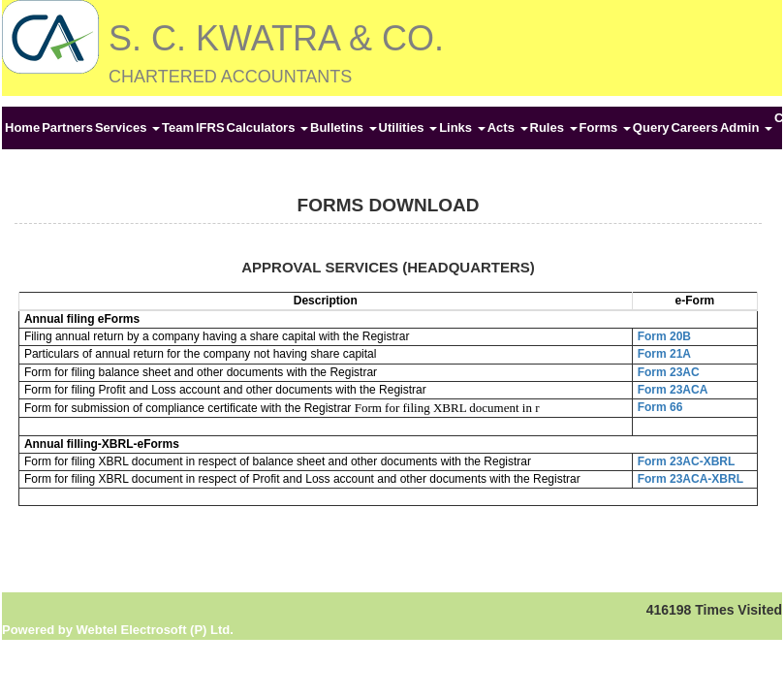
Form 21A (664, 354)
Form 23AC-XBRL (687, 461)
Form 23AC (669, 372)
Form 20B (664, 336)
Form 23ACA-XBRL (690, 479)
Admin (746, 127)
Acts (508, 127)
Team (178, 127)
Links (462, 127)
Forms (605, 127)
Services (127, 127)
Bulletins (344, 127)
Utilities (408, 127)
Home (22, 127)
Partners (67, 127)
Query (651, 127)
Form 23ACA (673, 390)
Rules (554, 127)
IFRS (210, 127)
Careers (694, 127)
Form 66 (660, 407)
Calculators (267, 127)
